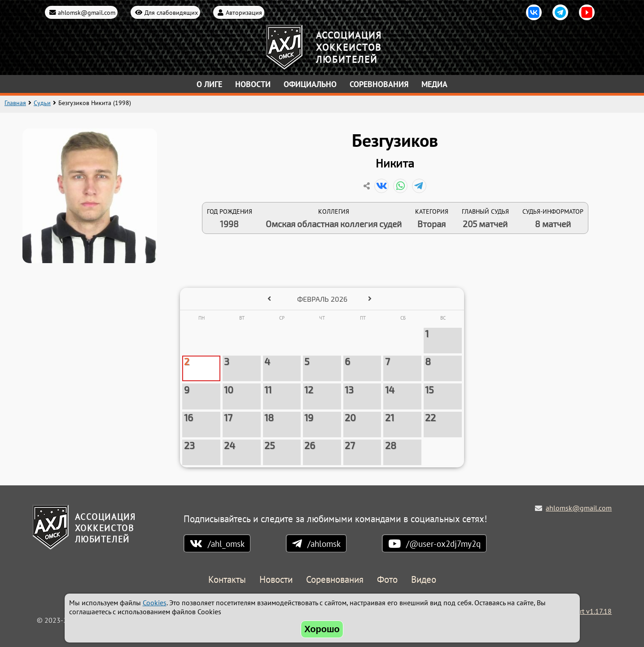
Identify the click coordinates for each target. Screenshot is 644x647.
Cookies (155, 603)
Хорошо (322, 629)
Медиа (434, 84)
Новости (253, 84)
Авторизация (244, 12)
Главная (15, 103)
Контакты (227, 580)
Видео (424, 580)
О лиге (209, 84)
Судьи (42, 103)
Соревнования (379, 84)
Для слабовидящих (171, 12)
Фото (387, 580)
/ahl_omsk (226, 544)
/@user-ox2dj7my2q (443, 544)
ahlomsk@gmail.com (87, 12)
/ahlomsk (324, 544)
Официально (310, 84)
